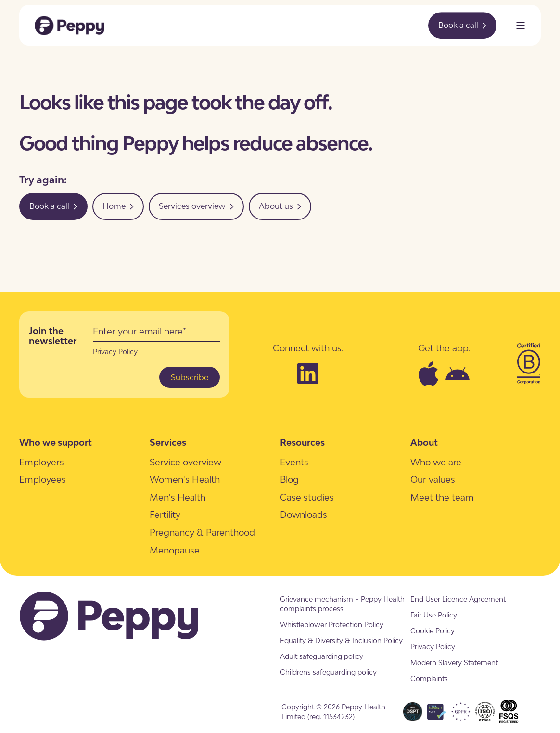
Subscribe (190, 377)
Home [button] (118, 206)
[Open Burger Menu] (521, 26)
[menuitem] (42, 462)
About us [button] (280, 206)
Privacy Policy (115, 352)
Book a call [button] (462, 25)
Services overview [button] (196, 206)
